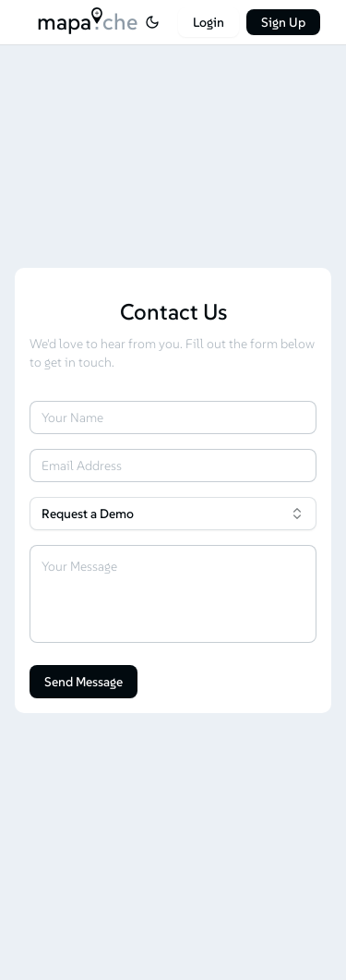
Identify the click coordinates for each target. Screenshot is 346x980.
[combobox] (173, 514)
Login (209, 22)
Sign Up (283, 22)
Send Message (84, 682)
